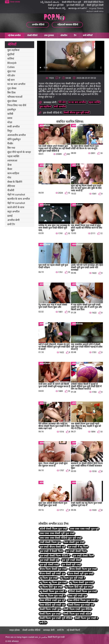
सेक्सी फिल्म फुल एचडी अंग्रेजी (77, 614)
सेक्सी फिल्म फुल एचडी (50, 614)
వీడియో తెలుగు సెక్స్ (57, 8)
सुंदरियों (11, 54)
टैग (75, 35)
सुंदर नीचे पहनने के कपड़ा (19, 152)
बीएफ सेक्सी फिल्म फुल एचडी (83, 569)
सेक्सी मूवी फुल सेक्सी (95, 5)
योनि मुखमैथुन (14, 139)
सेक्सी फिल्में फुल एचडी (56, 637)
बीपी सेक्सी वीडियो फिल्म (94, 2)
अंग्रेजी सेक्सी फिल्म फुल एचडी (53, 529)
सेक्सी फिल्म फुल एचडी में (86, 618)
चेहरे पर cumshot (16, 195)
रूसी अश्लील (13, 127)
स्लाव (10, 118)
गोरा (9, 178)
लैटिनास (11, 186)
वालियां (11, 59)
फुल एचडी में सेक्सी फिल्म (51, 551)
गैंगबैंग (10, 144)
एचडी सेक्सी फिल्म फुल (50, 542)
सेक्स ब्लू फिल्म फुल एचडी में (52, 596)
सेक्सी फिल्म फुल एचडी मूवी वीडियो (56, 618)
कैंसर (10, 169)
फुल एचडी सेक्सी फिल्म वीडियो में (55, 556)
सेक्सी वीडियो (32, 35)
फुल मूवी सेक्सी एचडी (49, 565)
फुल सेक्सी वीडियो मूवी (75, 5)
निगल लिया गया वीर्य (17, 105)
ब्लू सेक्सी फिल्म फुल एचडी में (53, 591)
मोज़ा (10, 122)
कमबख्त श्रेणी (49, 630)
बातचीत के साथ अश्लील (19, 199)
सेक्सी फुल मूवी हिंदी (56, 5)
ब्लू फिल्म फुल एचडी (49, 578)
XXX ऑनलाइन (13, 641)
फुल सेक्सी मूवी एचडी (71, 565)
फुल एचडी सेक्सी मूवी (49, 560)
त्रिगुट (10, 131)
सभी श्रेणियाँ (88, 35)
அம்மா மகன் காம (95, 11)
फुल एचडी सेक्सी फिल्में (83, 556)
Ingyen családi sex (30, 637)
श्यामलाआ (12, 161)
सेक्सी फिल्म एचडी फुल (50, 609)
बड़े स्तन (11, 80)
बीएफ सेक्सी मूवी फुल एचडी (81, 574)
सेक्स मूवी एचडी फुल (77, 596)
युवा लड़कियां (13, 50)
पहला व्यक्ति (13, 156)
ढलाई (10, 216)
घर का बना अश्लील (16, 84)
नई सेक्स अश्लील (14, 35)
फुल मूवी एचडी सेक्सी (71, 560)
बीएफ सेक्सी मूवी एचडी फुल (52, 574)
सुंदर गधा (12, 71)
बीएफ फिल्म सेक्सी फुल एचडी (53, 569)
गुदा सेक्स (12, 88)
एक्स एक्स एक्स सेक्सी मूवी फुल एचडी (57, 533)
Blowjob (12, 63)
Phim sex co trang (13, 637)
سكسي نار (43, 637)
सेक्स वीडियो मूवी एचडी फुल (52, 605)
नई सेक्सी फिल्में (73, 630)
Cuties (11, 67)
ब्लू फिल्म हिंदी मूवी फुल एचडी (79, 587)
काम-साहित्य (13, 173)
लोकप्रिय (64, 35)
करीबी (10, 114)
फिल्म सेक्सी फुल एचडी (74, 542)
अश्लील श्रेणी (13, 220)
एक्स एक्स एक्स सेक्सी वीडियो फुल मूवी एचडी (61, 538)
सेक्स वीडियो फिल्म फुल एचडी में (83, 600)
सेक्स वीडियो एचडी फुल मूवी (52, 600)
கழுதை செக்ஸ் (96, 8)
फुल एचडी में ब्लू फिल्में (78, 547)
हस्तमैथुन (12, 110)
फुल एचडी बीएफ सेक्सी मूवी (52, 547)
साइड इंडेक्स (15, 630)
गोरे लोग (11, 76)
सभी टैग (11, 224)
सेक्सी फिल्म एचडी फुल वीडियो (77, 609)
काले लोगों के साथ (16, 207)
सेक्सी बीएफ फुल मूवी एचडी (76, 113)
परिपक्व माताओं (15, 97)
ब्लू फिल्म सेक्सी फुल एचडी (82, 582)
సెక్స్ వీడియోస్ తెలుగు (50, 2)
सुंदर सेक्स (12, 101)
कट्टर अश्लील (13, 212)
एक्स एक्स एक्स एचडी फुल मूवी (84, 529)
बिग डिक (11, 93)
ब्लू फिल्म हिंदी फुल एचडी (51, 587)
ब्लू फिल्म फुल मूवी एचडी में (73, 578)
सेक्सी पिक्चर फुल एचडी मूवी (81, 605)
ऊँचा (10, 165)
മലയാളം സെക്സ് (77, 8)
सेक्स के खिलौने (15, 182)
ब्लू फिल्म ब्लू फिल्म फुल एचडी (53, 582)
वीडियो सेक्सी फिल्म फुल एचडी (83, 591)
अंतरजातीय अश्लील (17, 135)
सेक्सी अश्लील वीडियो (31, 630)
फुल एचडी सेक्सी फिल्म (76, 551)
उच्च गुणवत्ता (49, 35)
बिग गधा (11, 148)
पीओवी (11, 190)
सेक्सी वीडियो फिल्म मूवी (71, 2)
